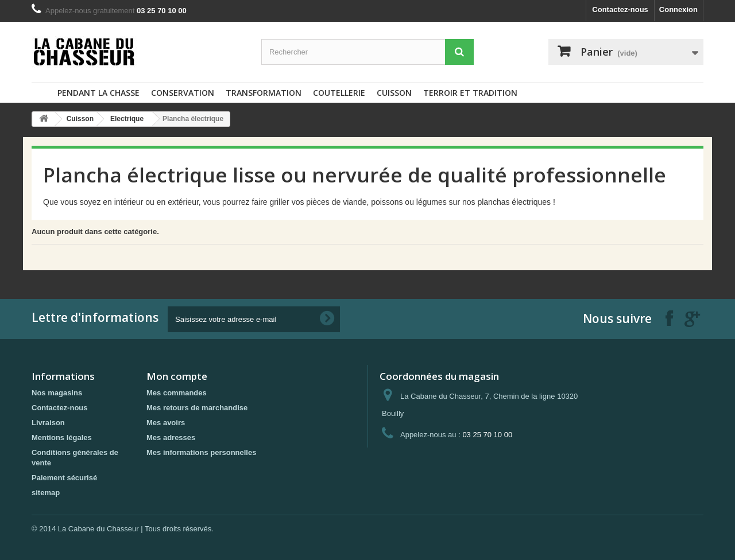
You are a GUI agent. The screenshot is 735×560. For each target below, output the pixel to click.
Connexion (678, 9)
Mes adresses (171, 437)
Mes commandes (177, 393)
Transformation (264, 93)
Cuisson (394, 93)
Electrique (127, 119)
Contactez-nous (620, 9)
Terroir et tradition (470, 93)
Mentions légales (62, 437)
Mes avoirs (166, 423)
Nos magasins (57, 393)
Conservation (183, 93)
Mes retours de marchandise (197, 408)
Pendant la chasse (98, 93)
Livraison (48, 423)
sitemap (46, 493)
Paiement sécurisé (64, 478)
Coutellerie (339, 93)
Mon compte (177, 376)
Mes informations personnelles (201, 452)
